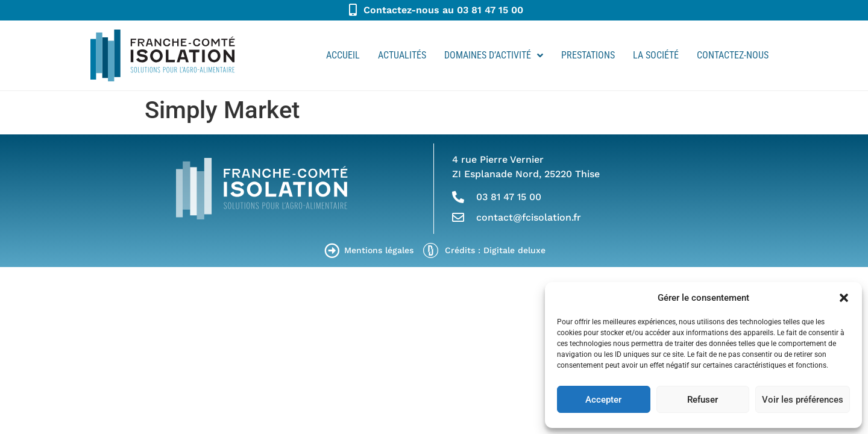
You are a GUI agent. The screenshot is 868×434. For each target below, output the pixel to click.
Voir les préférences (803, 400)
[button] (844, 298)
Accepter (603, 400)
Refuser (703, 400)
